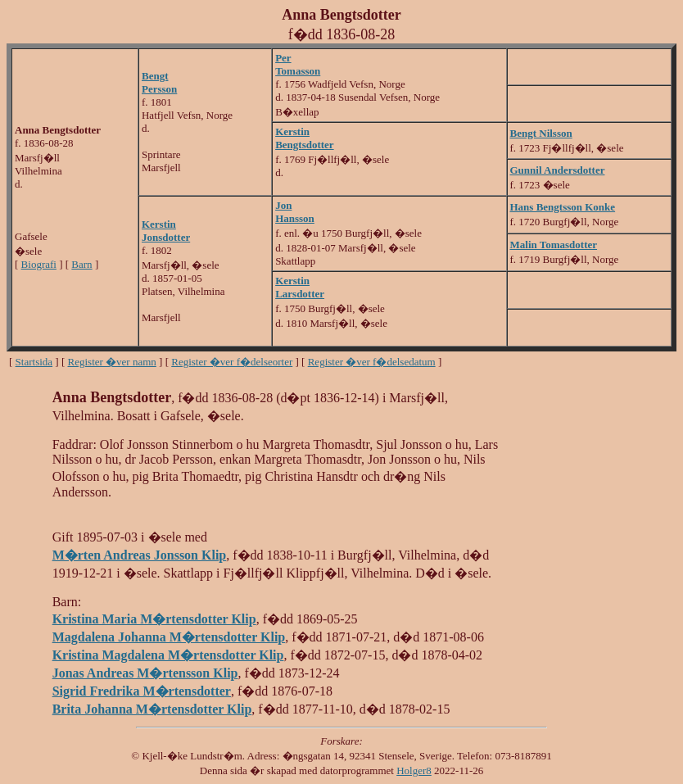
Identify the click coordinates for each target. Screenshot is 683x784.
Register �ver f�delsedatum (372, 362)
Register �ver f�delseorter (232, 362)
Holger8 (414, 770)
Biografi (39, 264)
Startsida (34, 362)
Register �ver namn (112, 362)
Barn (81, 264)
